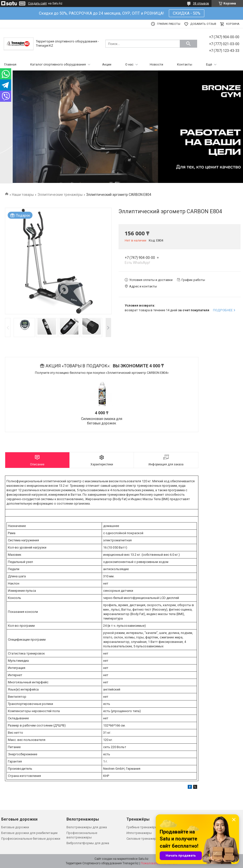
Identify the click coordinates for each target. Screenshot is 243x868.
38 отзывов (201, 3)
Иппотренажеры (139, 833)
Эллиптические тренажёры (60, 195)
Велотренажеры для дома (87, 827)
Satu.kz (143, 859)
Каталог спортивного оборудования (58, 64)
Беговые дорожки (15, 827)
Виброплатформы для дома (88, 843)
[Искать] (188, 44)
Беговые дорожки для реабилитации (29, 833)
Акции (107, 64)
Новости (156, 64)
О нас (129, 64)
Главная (10, 64)
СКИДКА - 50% (187, 13)
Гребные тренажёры (142, 827)
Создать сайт (37, 3)
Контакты (185, 64)
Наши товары (23, 195)
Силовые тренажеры (143, 839)
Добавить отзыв (203, 24)
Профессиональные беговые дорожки (31, 839)
